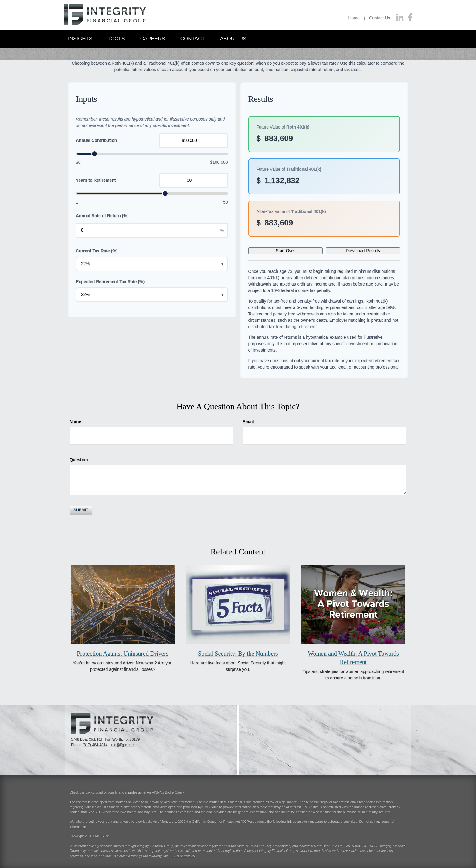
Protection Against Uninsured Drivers (123, 654)
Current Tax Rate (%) (97, 251)
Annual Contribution (96, 140)
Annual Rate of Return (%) (102, 216)
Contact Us (380, 18)
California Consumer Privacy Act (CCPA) (222, 822)
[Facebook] (410, 18)
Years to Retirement (96, 180)
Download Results (363, 251)
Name (75, 422)
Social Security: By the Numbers (238, 654)
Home (354, 18)
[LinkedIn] (400, 18)
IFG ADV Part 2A (182, 856)
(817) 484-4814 (95, 745)
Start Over (285, 251)
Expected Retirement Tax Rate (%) (110, 282)
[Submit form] (81, 510)
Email (248, 422)
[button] (80, 38)
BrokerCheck (175, 792)
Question (79, 460)
